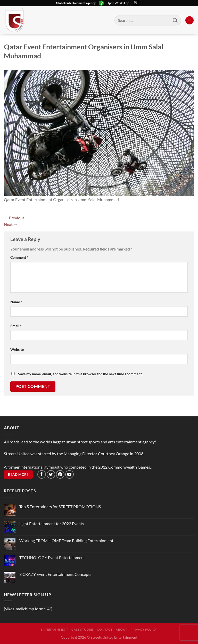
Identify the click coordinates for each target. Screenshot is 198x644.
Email (16, 326)
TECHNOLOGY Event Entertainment (53, 557)
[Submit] (175, 20)
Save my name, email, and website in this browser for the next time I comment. (80, 374)
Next (11, 224)
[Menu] (189, 20)
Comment (19, 257)
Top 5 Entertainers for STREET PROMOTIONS (60, 507)
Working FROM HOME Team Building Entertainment (66, 540)
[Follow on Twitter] (51, 474)
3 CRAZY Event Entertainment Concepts (55, 574)
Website (17, 349)
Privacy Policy (144, 629)
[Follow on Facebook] (42, 474)
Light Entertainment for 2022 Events (52, 524)
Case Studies (82, 629)
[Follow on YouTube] (69, 474)
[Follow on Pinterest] (60, 474)
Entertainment (55, 629)
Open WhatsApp (118, 3)
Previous (14, 218)
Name (16, 302)
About (122, 629)
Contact (105, 629)
